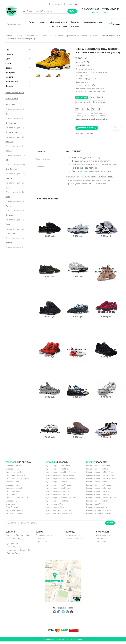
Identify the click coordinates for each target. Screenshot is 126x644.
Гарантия (75, 22)
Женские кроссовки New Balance (101, 475)
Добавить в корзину (87, 128)
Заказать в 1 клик (84, 134)
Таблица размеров (74, 541)
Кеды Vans (10, 507)
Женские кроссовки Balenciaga (100, 478)
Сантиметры (99, 102)
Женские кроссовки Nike (97, 471)
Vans (8, 224)
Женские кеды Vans (94, 507)
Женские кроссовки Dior (97, 503)
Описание (40, 151)
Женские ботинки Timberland (99, 516)
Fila (7, 188)
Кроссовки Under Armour (17, 500)
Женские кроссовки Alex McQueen (101, 481)
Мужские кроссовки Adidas (58, 468)
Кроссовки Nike (32, 36)
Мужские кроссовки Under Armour (61, 500)
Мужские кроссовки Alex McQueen (61, 481)
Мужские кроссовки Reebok (58, 491)
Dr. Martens (11, 123)
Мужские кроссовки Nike (57, 471)
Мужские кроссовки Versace (58, 487)
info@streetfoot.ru (13, 24)
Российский (82, 97)
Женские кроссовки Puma (97, 497)
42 (88, 109)
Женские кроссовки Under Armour (101, 500)
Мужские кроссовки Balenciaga (60, 478)
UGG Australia (12, 99)
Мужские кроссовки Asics (57, 494)
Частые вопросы (59, 26)
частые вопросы (106, 177)
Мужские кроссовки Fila (56, 484)
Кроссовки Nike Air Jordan (52, 36)
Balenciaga (10, 105)
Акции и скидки (103, 538)
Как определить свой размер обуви (92, 119)
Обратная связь (43, 544)
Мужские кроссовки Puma (57, 497)
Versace (9, 142)
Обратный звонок (100, 13)
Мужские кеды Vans (55, 507)
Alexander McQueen (15, 93)
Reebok (9, 178)
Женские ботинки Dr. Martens (99, 513)
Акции (43, 22)
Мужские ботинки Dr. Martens (59, 513)
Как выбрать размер (93, 22)
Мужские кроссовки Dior (57, 503)
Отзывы (99, 541)
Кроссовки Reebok (14, 491)
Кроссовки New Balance (16, 475)
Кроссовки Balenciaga (15, 478)
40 (77, 109)
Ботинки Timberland (14, 516)
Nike (7, 160)
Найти (72, 11)
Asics (8, 197)
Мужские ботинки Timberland (59, 516)
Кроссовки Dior (12, 503)
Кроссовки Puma (13, 497)
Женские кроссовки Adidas (98, 468)
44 (99, 109)
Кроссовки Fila (12, 484)
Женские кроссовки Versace (98, 487)
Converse (10, 215)
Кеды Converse (12, 510)
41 (83, 109)
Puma (8, 206)
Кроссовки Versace (14, 487)
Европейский (96, 97)
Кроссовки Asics (13, 494)
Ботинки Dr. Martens (14, 513)
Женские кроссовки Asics (97, 494)
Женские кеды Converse (97, 510)
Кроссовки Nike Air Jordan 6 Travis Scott (82, 36)
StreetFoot (11, 11)
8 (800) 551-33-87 (90, 9)
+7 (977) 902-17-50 (110, 9)
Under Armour (12, 132)
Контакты (75, 26)
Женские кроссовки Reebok (98, 491)
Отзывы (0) (40, 166)
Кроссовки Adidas (13, 468)
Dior (7, 114)
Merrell (9, 243)
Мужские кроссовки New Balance (61, 475)
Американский (83, 102)
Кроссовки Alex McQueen (17, 481)
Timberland (10, 233)
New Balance (11, 169)
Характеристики (43, 159)
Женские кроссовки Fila (96, 484)
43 (93, 109)
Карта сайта (101, 544)
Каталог (33, 22)
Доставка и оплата (59, 22)
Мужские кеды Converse (57, 510)
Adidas (8, 151)
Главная (9, 36)
